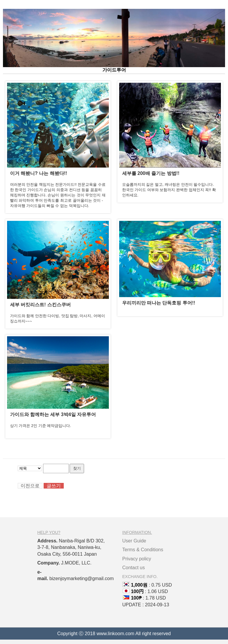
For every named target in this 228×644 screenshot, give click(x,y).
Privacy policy (137, 559)
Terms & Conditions (143, 550)
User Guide (134, 541)
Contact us (134, 568)
